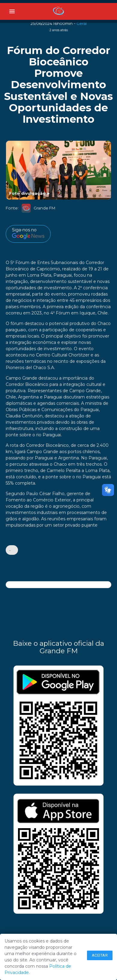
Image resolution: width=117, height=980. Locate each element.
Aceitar (100, 955)
